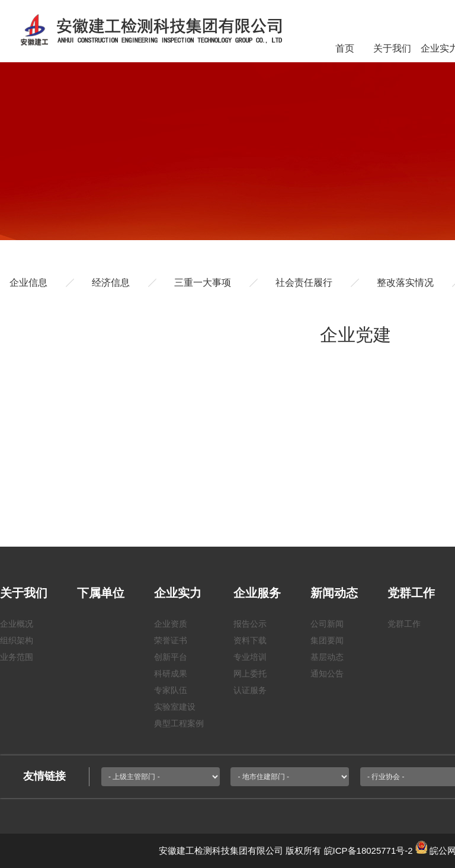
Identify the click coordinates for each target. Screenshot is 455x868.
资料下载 (250, 640)
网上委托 (250, 674)
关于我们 (392, 48)
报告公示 (250, 624)
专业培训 (250, 657)
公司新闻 (327, 624)
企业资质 (171, 624)
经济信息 (111, 283)
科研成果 (171, 674)
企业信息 (28, 283)
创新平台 (171, 657)
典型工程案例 (179, 723)
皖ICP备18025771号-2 (369, 851)
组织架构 (17, 640)
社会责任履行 (304, 283)
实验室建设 (175, 707)
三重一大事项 (203, 283)
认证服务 (250, 690)
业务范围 (17, 657)
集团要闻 (327, 640)
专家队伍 (171, 690)
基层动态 (327, 657)
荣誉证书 (171, 640)
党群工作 (404, 624)
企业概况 (17, 624)
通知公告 (327, 674)
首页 (345, 48)
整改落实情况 (405, 283)
